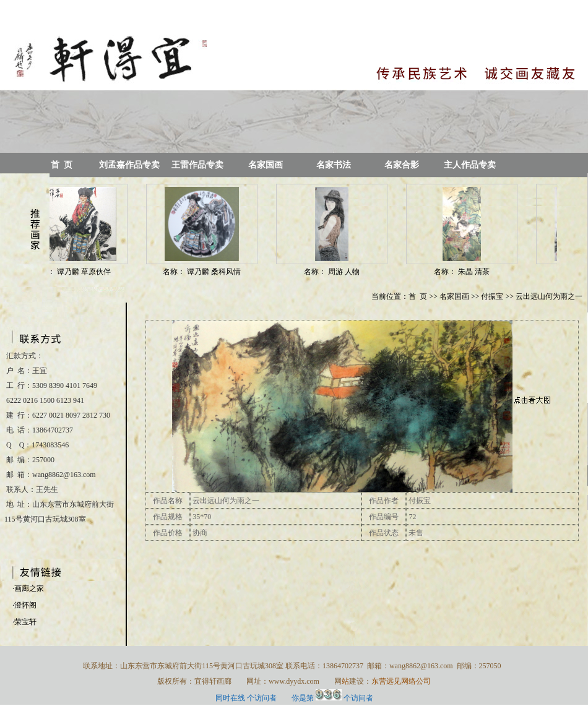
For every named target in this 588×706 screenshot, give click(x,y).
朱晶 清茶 (477, 272)
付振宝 (492, 296)
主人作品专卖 (470, 165)
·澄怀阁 (24, 605)
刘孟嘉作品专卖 (129, 165)
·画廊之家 (28, 588)
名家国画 (266, 165)
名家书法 (334, 165)
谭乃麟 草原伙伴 (87, 272)
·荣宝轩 (24, 622)
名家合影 (402, 165)
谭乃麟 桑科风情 (217, 272)
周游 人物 (347, 272)
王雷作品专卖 (197, 165)
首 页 (62, 165)
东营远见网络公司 (401, 681)
